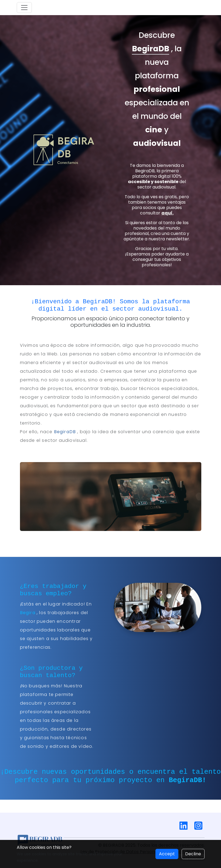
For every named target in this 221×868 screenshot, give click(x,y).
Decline (193, 854)
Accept (167, 854)
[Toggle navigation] (24, 8)
